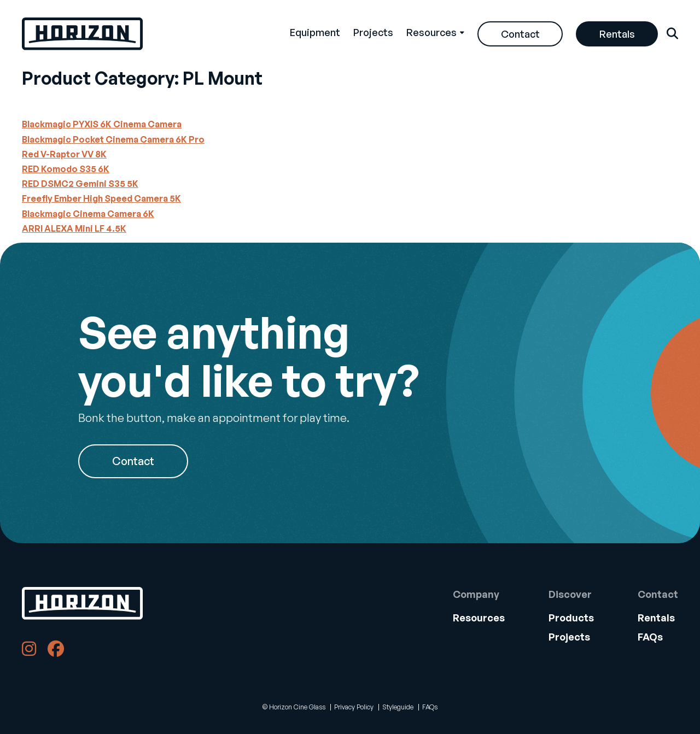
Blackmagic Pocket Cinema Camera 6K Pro (113, 139)
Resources (431, 32)
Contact (520, 34)
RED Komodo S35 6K (66, 169)
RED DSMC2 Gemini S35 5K (80, 184)
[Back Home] (82, 34)
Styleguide (398, 707)
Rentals (617, 34)
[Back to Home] (82, 603)
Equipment (315, 32)
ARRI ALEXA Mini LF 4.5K (74, 228)
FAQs (650, 637)
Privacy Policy (354, 707)
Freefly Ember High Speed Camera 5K (101, 198)
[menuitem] (315, 34)
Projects (373, 32)
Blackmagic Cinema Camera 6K (88, 214)
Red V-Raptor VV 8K (64, 154)
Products (571, 618)
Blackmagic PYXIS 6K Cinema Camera (102, 124)
